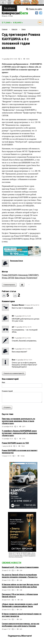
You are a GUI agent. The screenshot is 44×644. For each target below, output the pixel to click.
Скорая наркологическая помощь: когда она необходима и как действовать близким (21, 625)
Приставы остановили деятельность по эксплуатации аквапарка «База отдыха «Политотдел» (18, 421)
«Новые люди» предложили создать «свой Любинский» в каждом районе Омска (20, 605)
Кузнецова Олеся (16, 261)
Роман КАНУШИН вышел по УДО (15, 443)
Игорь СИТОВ (8, 278)
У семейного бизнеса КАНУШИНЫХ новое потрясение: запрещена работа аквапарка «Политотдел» (19, 433)
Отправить (8, 407)
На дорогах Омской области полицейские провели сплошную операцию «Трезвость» (20, 576)
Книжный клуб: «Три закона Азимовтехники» (20, 567)
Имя (3, 382)
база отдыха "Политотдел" (26, 278)
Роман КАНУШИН (10, 275)
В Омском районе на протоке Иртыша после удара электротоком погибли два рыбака (20, 586)
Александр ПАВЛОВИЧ (28, 275)
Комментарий (7, 391)
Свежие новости (12, 563)
